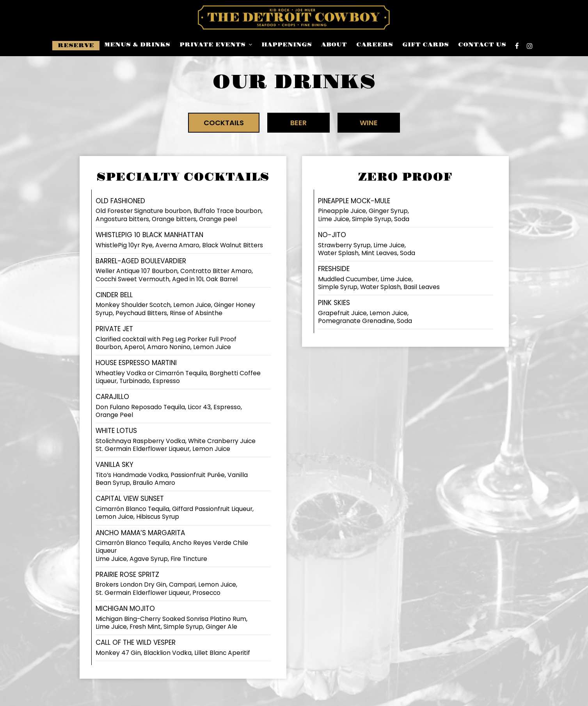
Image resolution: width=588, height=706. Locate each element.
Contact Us (482, 45)
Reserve (76, 46)
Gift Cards (425, 45)
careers (375, 45)
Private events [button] (216, 45)
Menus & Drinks (137, 45)
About (334, 45)
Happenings (287, 45)
